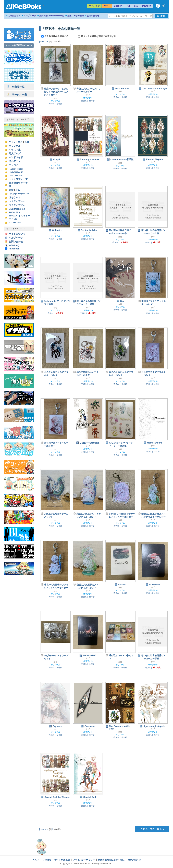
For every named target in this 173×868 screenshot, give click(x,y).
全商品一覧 (16, 87)
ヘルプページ (30, 16)
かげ (55, 98)
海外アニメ (15, 161)
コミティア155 (17, 201)
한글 (136, 6)
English (118, 6)
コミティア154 (17, 205)
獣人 (20, 142)
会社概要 (47, 860)
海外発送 (52, 16)
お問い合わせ (93, 16)
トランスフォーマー (19, 179)
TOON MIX (14, 212)
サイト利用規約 (62, 860)
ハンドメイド (16, 157)
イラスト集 (15, 150)
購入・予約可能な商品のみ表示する (97, 36)
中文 (128, 6)
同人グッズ (15, 154)
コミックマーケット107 (20, 194)
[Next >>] (44, 41)
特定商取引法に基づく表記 (111, 860)
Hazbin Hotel (16, 169)
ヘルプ (36, 860)
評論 (11, 190)
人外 (27, 142)
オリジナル (15, 146)
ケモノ (12, 142)
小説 (18, 190)
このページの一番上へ (152, 829)
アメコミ (14, 165)
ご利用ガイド (14, 16)
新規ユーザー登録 (76, 16)
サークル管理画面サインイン (19, 45)
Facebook (14, 249)
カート (107, 6)
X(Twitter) (14, 245)
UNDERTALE (16, 172)
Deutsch (147, 6)
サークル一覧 (17, 95)
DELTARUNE (16, 176)
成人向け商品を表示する (55, 36)
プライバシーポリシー (84, 860)
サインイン (94, 6)
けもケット (15, 198)
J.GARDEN (15, 223)
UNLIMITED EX (17, 209)
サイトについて (17, 234)
